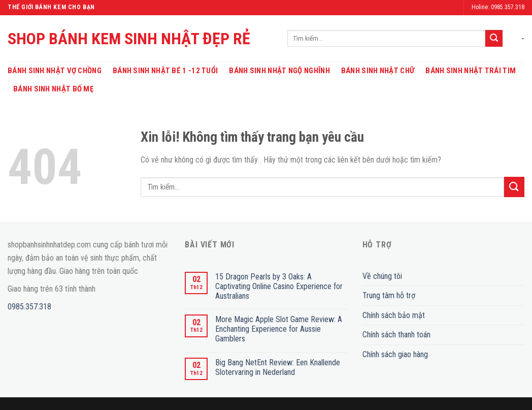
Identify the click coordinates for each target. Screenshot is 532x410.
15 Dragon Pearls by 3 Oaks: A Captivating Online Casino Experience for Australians (279, 286)
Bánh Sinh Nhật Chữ (378, 71)
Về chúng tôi (382, 276)
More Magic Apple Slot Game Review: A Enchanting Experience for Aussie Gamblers (279, 329)
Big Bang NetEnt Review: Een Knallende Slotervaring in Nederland (278, 367)
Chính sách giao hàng (395, 354)
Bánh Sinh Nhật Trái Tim (471, 71)
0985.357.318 (29, 307)
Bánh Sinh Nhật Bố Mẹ (53, 89)
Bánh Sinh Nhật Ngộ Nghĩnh (279, 71)
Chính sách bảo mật (394, 315)
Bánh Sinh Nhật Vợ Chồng (55, 71)
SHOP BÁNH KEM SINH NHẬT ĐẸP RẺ (129, 39)
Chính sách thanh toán (396, 335)
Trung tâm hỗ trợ (389, 295)
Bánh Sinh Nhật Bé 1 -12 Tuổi (165, 71)
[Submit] (494, 39)
